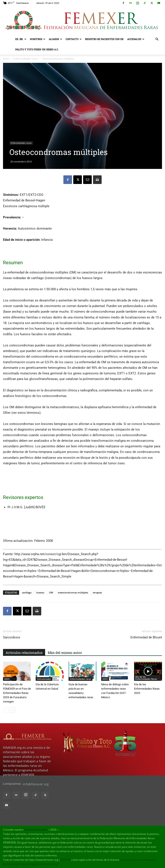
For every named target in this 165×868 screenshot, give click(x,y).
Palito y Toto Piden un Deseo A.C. (37, 49)
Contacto (74, 39)
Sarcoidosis (12, 637)
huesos (40, 592)
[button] (157, 39)
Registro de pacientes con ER (104, 39)
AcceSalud (136, 39)
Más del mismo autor (65, 653)
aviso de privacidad (36, 830)
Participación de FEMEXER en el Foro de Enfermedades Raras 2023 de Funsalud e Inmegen (17, 693)
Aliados (55, 39)
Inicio (6, 59)
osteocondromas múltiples (73, 592)
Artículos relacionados (24, 653)
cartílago (27, 592)
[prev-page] (6, 710)
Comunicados (44, 679)
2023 (7, 679)
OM (51, 592)
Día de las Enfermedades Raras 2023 (147, 689)
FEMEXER (65, 860)
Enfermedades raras (26, 59)
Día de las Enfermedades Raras (146, 678)
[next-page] (13, 710)
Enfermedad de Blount (146, 637)
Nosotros (38, 39)
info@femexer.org (35, 784)
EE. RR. (21, 39)
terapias (97, 592)
